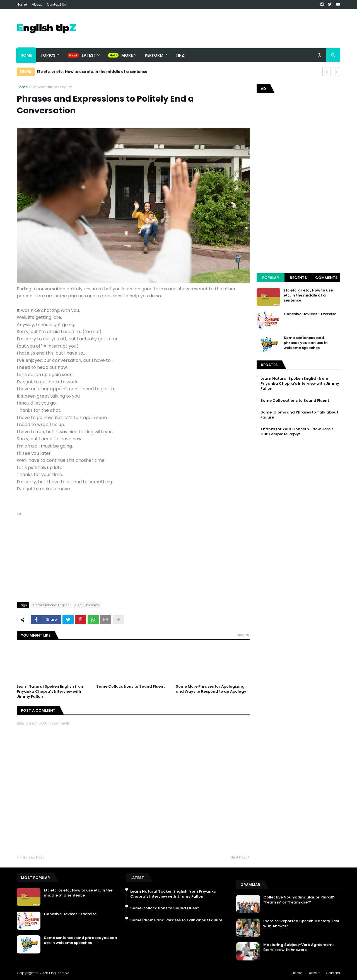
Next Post (239, 857)
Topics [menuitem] (48, 55)
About (37, 4)
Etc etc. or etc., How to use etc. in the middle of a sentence (92, 72)
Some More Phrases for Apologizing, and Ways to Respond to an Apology (211, 689)
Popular (271, 278)
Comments (326, 278)
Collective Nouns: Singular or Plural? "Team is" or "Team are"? (299, 900)
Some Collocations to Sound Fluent (131, 687)
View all (243, 635)
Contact (333, 973)
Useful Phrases (87, 605)
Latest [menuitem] (89, 55)
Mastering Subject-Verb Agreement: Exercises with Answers (298, 947)
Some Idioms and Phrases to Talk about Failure (299, 415)
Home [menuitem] (26, 55)
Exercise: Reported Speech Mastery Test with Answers (301, 924)
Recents (298, 278)
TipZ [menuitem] (180, 55)
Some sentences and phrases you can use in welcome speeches (306, 343)
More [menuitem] (127, 55)
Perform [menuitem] (154, 55)
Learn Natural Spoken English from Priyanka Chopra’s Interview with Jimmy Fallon (51, 692)
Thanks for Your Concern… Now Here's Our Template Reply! (297, 432)
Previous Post (32, 857)
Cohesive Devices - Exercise (310, 314)
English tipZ (59, 973)
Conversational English (52, 87)
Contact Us (56, 4)
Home (22, 4)
